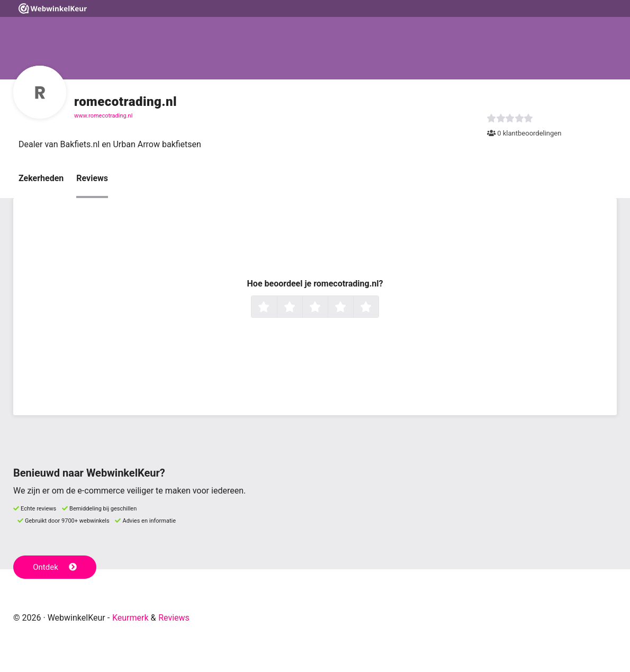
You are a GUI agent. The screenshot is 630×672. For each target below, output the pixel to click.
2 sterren (301, 308)
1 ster (276, 308)
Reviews (92, 178)
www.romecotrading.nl (103, 116)
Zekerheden (41, 178)
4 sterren (352, 308)
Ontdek (55, 567)
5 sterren (377, 308)
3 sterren (327, 308)
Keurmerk (130, 618)
